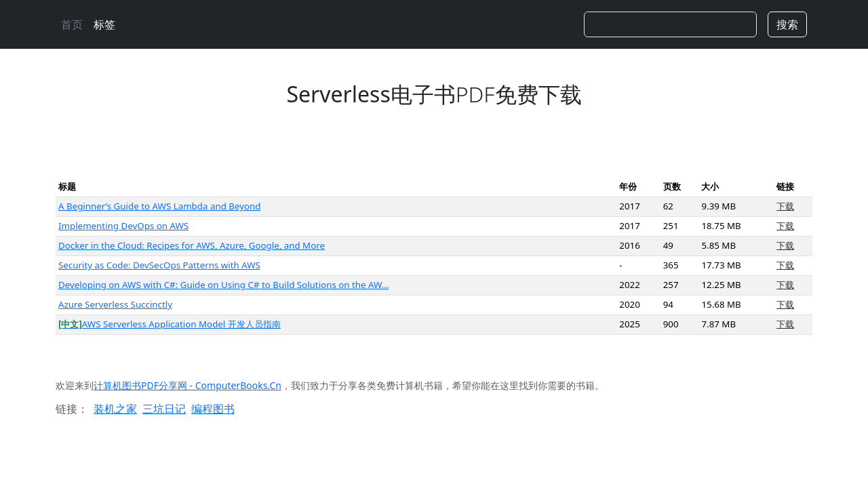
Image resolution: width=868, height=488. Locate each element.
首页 (72, 24)
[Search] (670, 24)
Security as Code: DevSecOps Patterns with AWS (159, 265)
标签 (104, 24)
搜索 (787, 24)
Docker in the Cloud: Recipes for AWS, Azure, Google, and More (192, 245)
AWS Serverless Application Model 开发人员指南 (170, 324)
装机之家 (115, 409)
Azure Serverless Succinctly (115, 304)
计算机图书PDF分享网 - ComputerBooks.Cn (188, 385)
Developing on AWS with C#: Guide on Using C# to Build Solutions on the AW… (223, 285)
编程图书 (213, 409)
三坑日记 (164, 409)
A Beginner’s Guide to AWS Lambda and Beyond (160, 206)
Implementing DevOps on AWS (123, 226)
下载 (785, 206)
